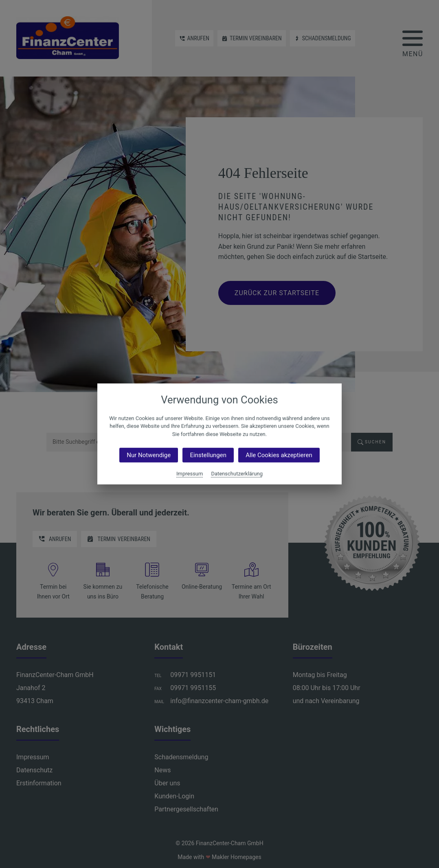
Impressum (190, 474)
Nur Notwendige (149, 455)
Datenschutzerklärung (237, 474)
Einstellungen (208, 455)
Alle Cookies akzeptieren (279, 455)
